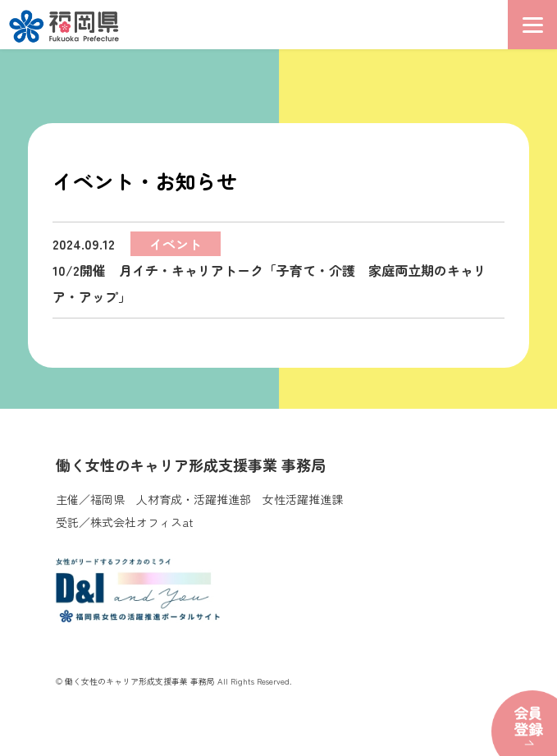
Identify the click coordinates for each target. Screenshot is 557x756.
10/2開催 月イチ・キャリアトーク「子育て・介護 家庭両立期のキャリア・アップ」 (269, 269)
